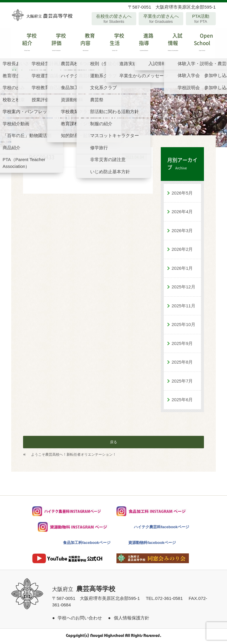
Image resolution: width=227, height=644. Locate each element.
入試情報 (172, 44)
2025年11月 (184, 307)
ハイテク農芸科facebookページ (162, 528)
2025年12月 (184, 288)
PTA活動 (201, 19)
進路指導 (143, 44)
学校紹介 (26, 44)
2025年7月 (182, 382)
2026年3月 (182, 232)
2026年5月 (182, 194)
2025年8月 (182, 363)
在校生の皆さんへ (114, 19)
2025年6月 (182, 401)
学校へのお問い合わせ (80, 619)
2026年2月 (182, 251)
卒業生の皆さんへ (161, 19)
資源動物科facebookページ (152, 544)
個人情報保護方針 (132, 619)
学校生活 (113, 44)
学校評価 (55, 44)
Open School (201, 44)
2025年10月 (184, 326)
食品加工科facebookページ (87, 544)
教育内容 (84, 44)
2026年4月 (182, 213)
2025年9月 (182, 345)
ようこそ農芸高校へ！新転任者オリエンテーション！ (74, 456)
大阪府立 (84, 591)
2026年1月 (182, 270)
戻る (113, 444)
